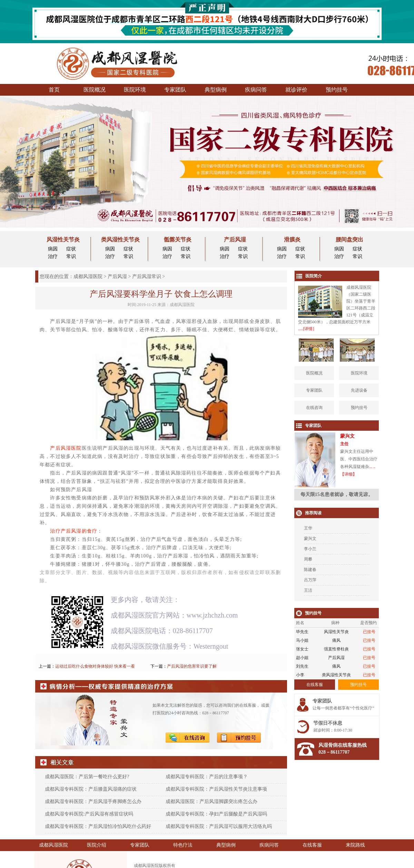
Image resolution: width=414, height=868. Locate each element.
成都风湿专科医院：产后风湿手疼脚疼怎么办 (93, 802)
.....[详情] (306, 329)
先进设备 (359, 390)
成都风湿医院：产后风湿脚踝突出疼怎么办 (211, 802)
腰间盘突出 (349, 240)
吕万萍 (310, 580)
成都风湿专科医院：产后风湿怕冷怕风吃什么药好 (98, 826)
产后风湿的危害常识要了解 (192, 666)
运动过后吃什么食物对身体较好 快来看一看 (95, 666)
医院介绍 (97, 845)
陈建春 (310, 570)
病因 (53, 249)
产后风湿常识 (147, 276)
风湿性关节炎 (63, 240)
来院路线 (355, 845)
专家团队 (175, 90)
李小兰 (310, 549)
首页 (54, 90)
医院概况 (95, 90)
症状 (71, 249)
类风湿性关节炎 (120, 240)
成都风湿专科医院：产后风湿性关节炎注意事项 (216, 789)
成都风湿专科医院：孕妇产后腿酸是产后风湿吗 (216, 814)
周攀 (308, 559)
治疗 (53, 256)
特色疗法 (183, 845)
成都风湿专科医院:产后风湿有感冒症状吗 (89, 814)
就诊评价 (296, 90)
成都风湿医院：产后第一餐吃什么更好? (87, 777)
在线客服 (312, 845)
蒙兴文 (310, 538)
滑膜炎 (292, 240)
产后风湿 (235, 240)
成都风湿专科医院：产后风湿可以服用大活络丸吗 (219, 826)
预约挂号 (337, 90)
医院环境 (135, 90)
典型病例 (216, 90)
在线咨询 (314, 408)
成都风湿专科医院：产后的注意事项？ (207, 777)
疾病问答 (256, 90)
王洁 (308, 590)
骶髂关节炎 (178, 240)
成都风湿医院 (88, 276)
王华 (308, 528)
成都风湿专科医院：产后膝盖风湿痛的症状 (91, 789)
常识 (71, 256)
